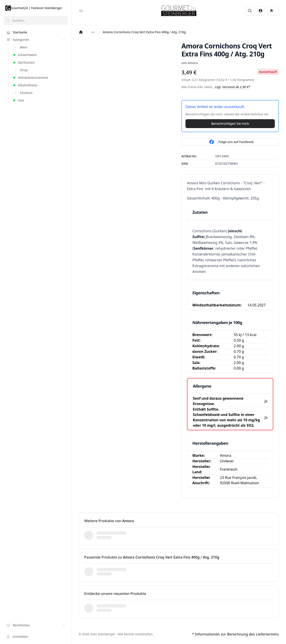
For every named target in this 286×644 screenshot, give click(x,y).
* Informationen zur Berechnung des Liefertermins (235, 634)
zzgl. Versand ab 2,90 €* (233, 87)
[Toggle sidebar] (81, 11)
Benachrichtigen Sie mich (230, 124)
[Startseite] (81, 32)
